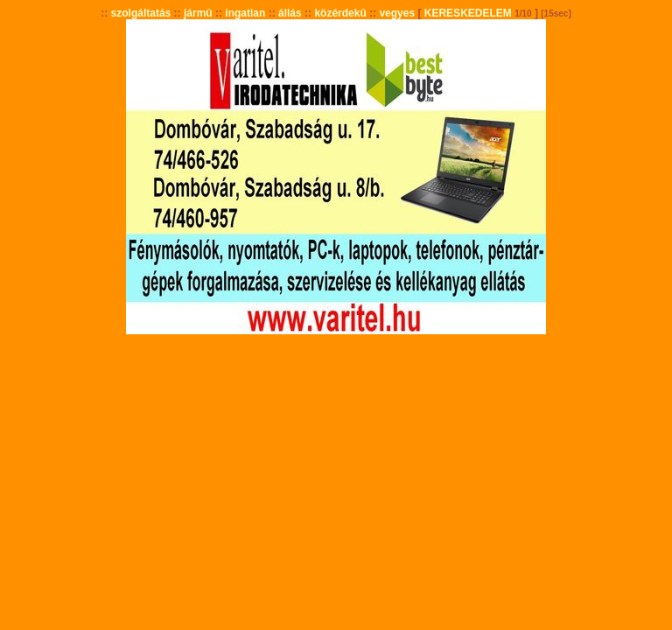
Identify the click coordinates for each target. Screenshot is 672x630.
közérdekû (340, 13)
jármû (198, 13)
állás (290, 13)
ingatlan (245, 13)
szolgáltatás (141, 13)
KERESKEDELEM (468, 13)
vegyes (397, 13)
